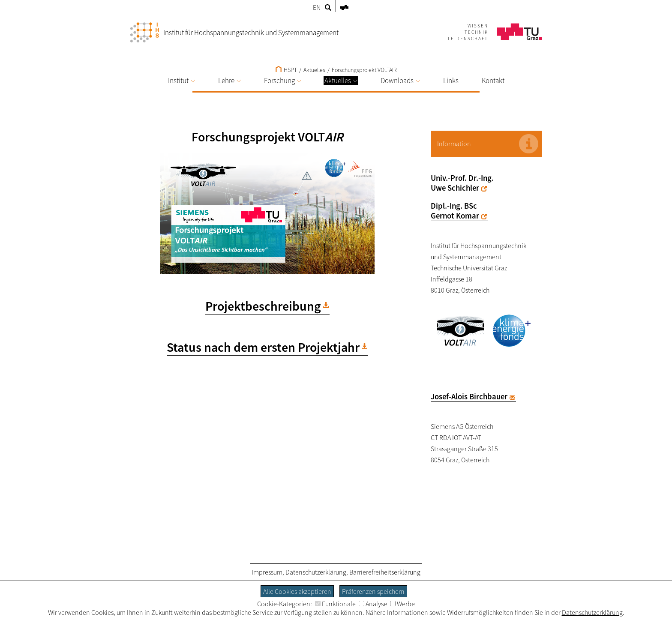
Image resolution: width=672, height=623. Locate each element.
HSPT (286, 70)
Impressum (267, 572)
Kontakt (493, 81)
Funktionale (335, 604)
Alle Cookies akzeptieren (297, 591)
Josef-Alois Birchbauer (469, 397)
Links (451, 81)
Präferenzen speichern (373, 591)
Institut (181, 81)
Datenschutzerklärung (316, 572)
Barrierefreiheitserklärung (385, 572)
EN (317, 7)
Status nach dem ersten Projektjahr (263, 347)
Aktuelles (341, 81)
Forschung (283, 81)
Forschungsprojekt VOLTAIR (364, 70)
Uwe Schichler (455, 188)
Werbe (402, 604)
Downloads (400, 81)
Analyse (373, 604)
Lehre (229, 81)
